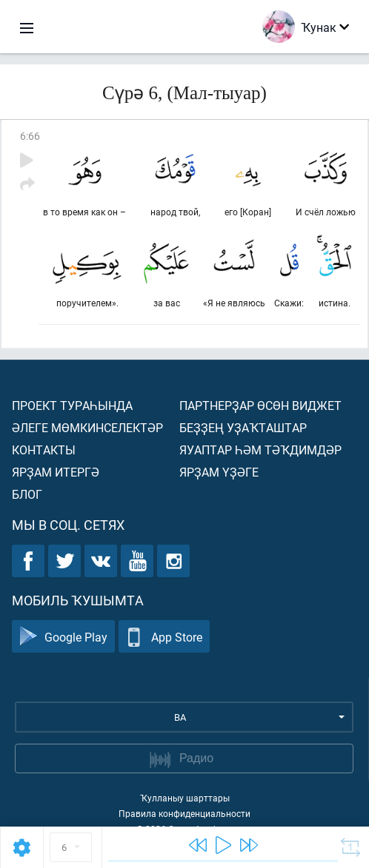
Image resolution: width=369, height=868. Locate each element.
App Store (164, 637)
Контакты (44, 450)
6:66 (30, 136)
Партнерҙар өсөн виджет (260, 405)
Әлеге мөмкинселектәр (87, 427)
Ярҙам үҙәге (219, 472)
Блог (27, 494)
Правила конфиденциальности (184, 813)
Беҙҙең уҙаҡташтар (243, 427)
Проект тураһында (72, 405)
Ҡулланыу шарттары (185, 798)
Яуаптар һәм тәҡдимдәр (260, 450)
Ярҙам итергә (56, 472)
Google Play (63, 637)
